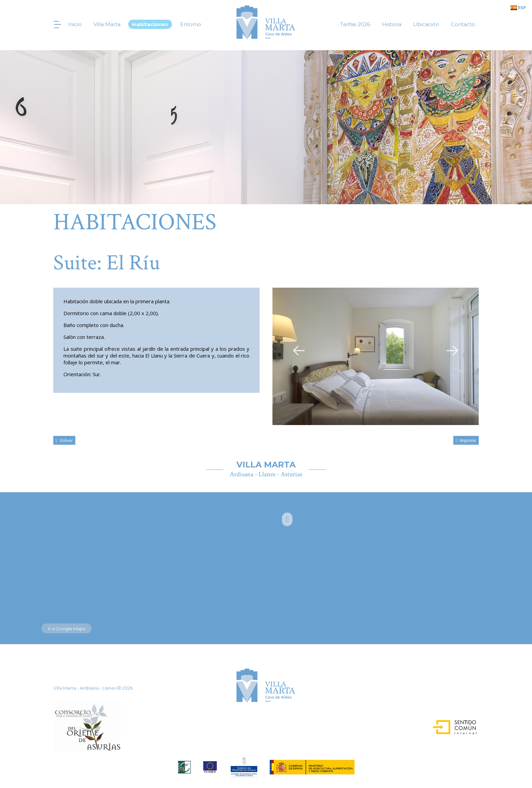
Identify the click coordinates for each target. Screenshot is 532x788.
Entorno (191, 24)
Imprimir (466, 440)
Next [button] (452, 350)
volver (64, 440)
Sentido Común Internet (449, 725)
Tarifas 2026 (355, 24)
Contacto (463, 24)
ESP (518, 7)
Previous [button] (299, 350)
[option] (376, 356)
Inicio (75, 24)
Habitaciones (150, 24)
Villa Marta (107, 24)
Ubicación (426, 24)
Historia (392, 24)
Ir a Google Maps (67, 629)
